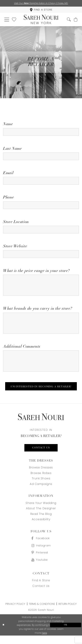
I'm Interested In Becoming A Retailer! (41, 393)
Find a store (41, 589)
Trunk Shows (41, 486)
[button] (7, 20)
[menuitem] (41, 10)
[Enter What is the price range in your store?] (41, 289)
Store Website (15, 249)
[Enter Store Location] (41, 232)
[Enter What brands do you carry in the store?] (41, 328)
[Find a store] (41, 10)
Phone (8, 200)
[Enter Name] (41, 133)
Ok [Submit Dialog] (65, 633)
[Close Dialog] (17, 633)
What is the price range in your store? (36, 274)
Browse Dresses (41, 475)
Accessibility (41, 526)
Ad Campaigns (41, 491)
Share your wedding (41, 510)
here (44, 641)
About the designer (41, 516)
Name (8, 125)
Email (8, 175)
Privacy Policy (15, 612)
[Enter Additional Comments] (41, 367)
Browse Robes (41, 480)
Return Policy (68, 612)
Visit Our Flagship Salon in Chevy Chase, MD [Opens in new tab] (41, 3)
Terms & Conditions (42, 612)
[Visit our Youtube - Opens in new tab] (41, 568)
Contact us (41, 455)
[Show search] (68, 20)
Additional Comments (22, 352)
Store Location (16, 225)
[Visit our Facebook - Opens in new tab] (41, 546)
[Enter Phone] (41, 207)
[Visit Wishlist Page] (15, 20)
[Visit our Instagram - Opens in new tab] (41, 553)
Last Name (12, 150)
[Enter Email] (41, 183)
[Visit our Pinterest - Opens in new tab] (41, 560)
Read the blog (41, 521)
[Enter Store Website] (41, 257)
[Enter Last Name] (41, 158)
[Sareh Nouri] (41, 20)
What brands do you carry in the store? (38, 313)
